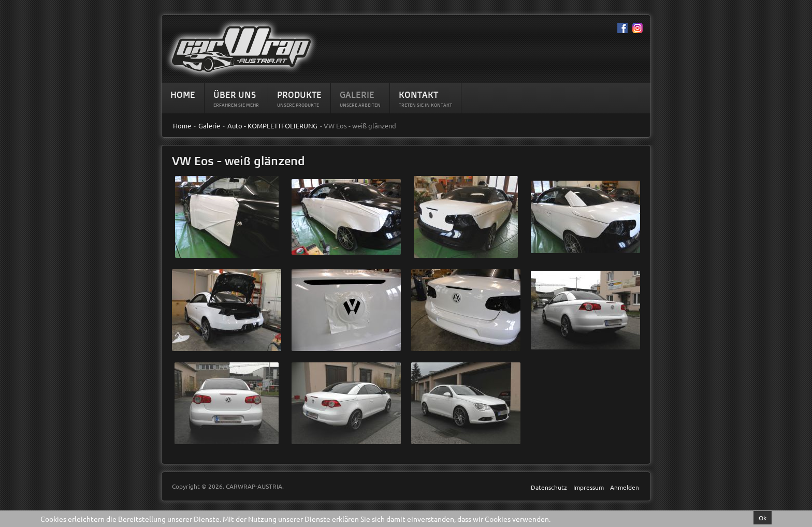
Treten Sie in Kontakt (425, 105)
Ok (763, 518)
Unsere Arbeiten (360, 105)
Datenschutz (549, 487)
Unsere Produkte (298, 105)
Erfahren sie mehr (236, 105)
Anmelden (625, 487)
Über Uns (235, 94)
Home (183, 94)
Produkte (299, 94)
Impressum (589, 487)
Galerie (357, 94)
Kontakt (418, 94)
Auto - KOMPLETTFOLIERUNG (272, 126)
